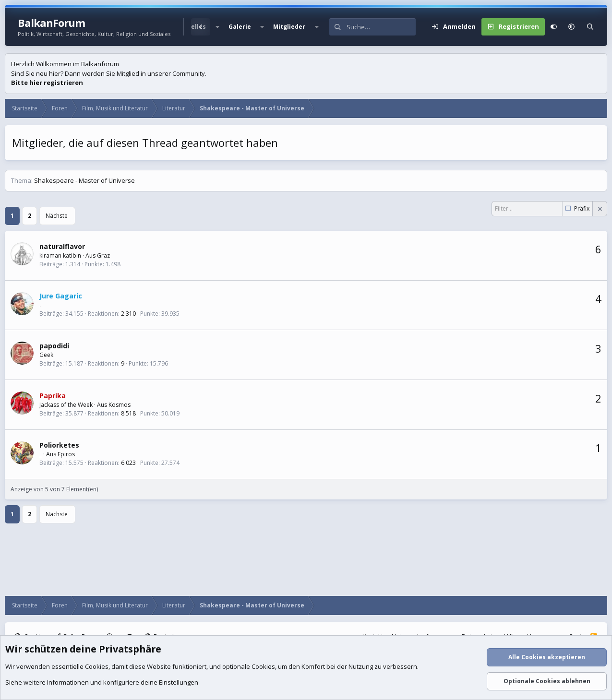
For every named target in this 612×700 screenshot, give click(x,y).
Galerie (240, 27)
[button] (217, 27)
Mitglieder (289, 27)
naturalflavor (62, 246)
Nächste (57, 216)
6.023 (128, 463)
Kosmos (120, 405)
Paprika (53, 396)
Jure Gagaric (61, 296)
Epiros (66, 454)
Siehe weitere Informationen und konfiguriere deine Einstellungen (102, 682)
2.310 (128, 314)
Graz (103, 255)
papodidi (54, 346)
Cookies (97, 666)
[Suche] (381, 27)
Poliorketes (59, 445)
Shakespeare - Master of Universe (84, 180)
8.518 (128, 413)
